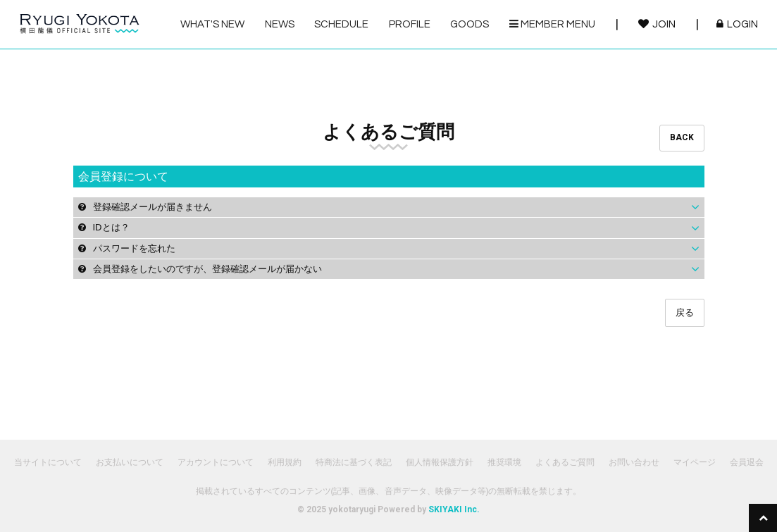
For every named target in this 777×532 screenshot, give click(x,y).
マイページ (695, 462)
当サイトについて (48, 462)
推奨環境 (504, 462)
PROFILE (410, 24)
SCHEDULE (341, 24)
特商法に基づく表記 (354, 462)
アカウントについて (216, 462)
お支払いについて (130, 462)
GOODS (470, 24)
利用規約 (285, 462)
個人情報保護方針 (440, 462)
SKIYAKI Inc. (454, 509)
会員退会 (747, 462)
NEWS (280, 24)
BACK (682, 137)
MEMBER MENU (552, 24)
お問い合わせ (634, 462)
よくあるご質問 (565, 462)
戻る (685, 313)
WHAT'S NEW (212, 24)
